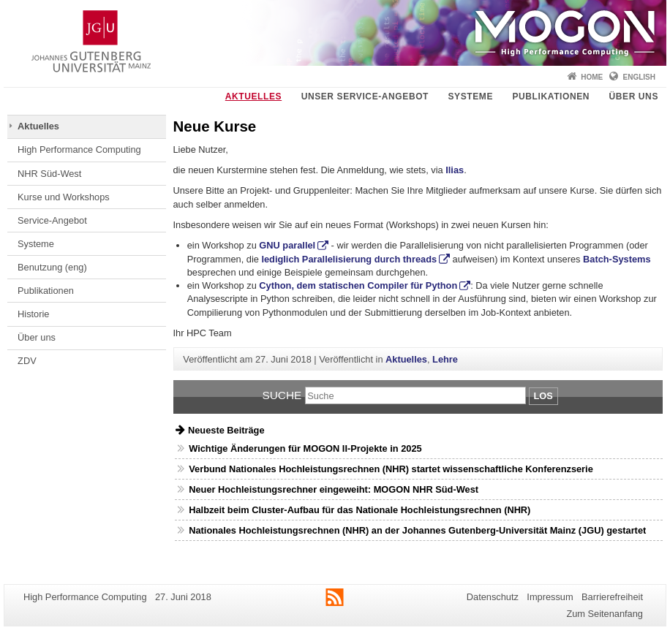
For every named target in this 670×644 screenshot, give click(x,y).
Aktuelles (253, 96)
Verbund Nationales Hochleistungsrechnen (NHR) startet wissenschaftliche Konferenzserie (391, 469)
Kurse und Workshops (64, 197)
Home (592, 77)
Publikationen (551, 96)
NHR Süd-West (49, 174)
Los (543, 396)
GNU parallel (287, 245)
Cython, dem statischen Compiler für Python (358, 285)
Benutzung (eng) (52, 267)
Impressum (550, 597)
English (639, 77)
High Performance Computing (79, 149)
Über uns (634, 96)
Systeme (470, 96)
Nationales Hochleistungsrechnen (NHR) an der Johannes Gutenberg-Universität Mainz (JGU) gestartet (417, 530)
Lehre (445, 359)
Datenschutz (493, 597)
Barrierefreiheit (612, 597)
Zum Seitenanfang (605, 614)
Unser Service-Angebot (365, 96)
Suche (282, 395)
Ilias (455, 170)
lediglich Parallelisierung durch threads (349, 259)
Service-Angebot (52, 220)
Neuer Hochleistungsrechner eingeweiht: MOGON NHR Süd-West (334, 489)
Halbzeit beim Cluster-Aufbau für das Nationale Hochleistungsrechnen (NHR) (360, 510)
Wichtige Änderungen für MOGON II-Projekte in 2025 (305, 448)
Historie (33, 314)
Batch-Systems (617, 259)
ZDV (27, 361)
